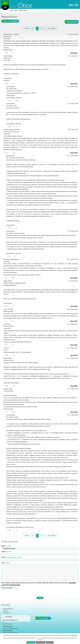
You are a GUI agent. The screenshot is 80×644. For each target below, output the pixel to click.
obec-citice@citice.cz (10, 620)
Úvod (12, 10)
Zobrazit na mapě (43, 618)
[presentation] (13, 593)
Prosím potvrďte (10, 588)
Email (12, 557)
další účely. (75, 636)
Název (6, 546)
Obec (16, 10)
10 (49, 29)
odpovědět (74, 53)
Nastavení (50, 642)
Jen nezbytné (41, 642)
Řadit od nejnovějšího (10, 21)
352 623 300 (7, 617)
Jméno (6, 552)
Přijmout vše (31, 642)
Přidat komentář (72, 22)
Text (6, 563)
